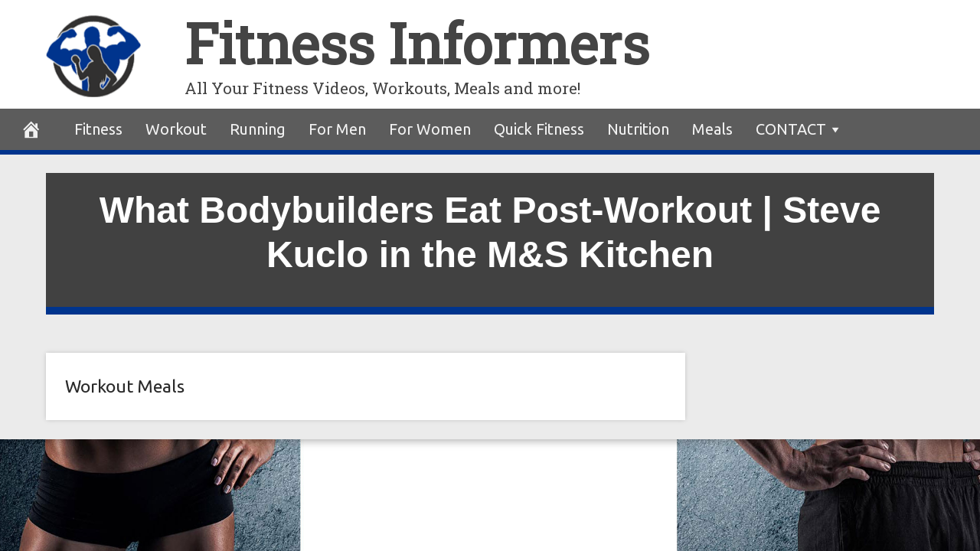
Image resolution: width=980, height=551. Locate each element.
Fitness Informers (417, 43)
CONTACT (791, 129)
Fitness (98, 129)
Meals (712, 129)
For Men (337, 129)
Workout (176, 129)
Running (258, 129)
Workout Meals (125, 386)
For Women (430, 129)
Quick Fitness (539, 129)
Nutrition (638, 129)
